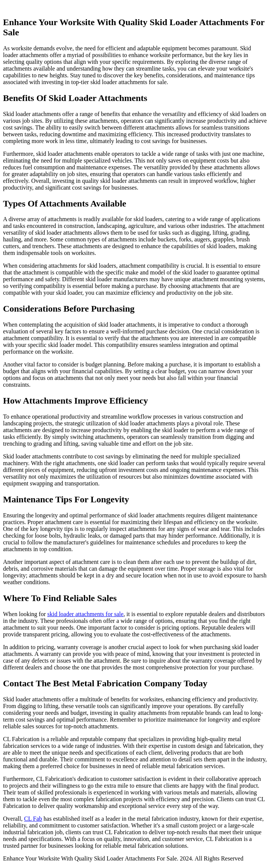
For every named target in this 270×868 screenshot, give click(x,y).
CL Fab (33, 819)
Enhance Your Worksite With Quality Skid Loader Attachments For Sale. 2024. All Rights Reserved (123, 858)
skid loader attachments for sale (86, 614)
